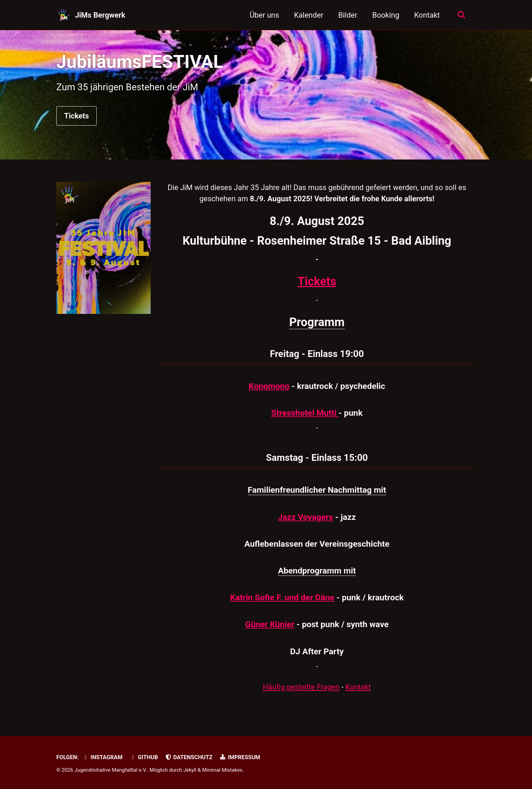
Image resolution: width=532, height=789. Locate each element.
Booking (386, 15)
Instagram (102, 757)
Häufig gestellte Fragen (301, 687)
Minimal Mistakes (222, 770)
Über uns (264, 15)
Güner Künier (270, 624)
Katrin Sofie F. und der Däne (282, 597)
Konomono (269, 386)
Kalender (309, 15)
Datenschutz (189, 757)
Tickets (77, 116)
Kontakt (427, 15)
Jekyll (190, 770)
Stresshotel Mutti (305, 413)
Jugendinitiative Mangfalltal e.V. (111, 770)
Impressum (240, 757)
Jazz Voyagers (306, 517)
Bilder (348, 15)
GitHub (144, 757)
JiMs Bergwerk (100, 15)
